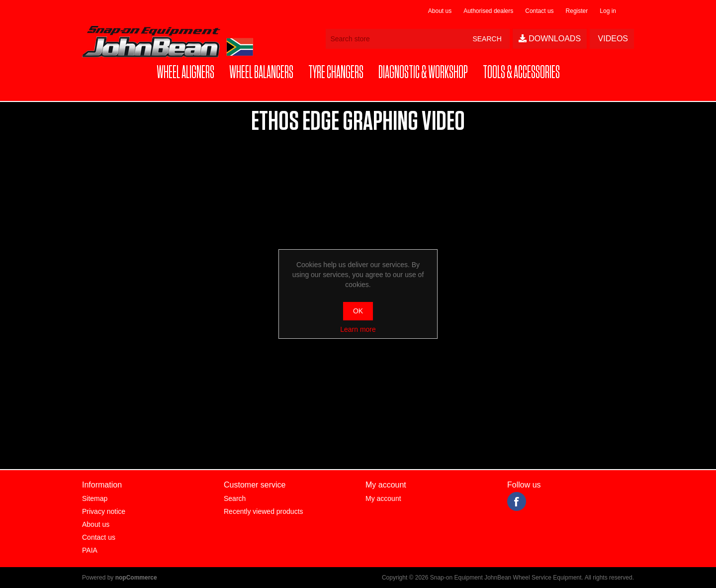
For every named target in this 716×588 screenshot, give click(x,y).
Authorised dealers (488, 11)
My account (383, 498)
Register (577, 11)
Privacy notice (104, 511)
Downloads (550, 39)
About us (440, 11)
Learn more (358, 329)
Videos (612, 39)
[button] (185, 73)
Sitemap (95, 498)
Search (235, 498)
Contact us (539, 11)
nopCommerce (136, 578)
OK (358, 311)
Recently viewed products (264, 511)
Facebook (517, 501)
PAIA (90, 550)
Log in (608, 11)
